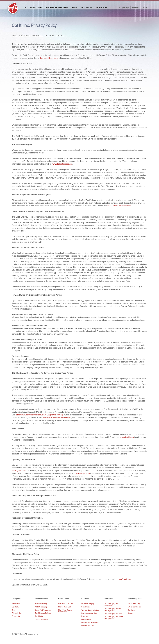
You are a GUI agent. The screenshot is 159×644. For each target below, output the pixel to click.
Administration (86, 619)
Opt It (13, 9)
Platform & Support (88, 625)
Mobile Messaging (88, 604)
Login (145, 8)
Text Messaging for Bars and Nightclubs (113, 610)
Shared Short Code (65, 607)
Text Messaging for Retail (113, 614)
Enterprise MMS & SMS (57, 8)
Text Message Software (43, 613)
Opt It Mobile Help (134, 604)
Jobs (14, 610)
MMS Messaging (41, 607)
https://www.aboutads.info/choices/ (57, 418)
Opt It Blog (16, 607)
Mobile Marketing (41, 604)
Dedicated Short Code (66, 604)
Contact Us (101, 8)
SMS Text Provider (42, 619)
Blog (74, 8)
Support (136, 8)
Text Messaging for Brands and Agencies (114, 618)
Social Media (86, 607)
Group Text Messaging (43, 610)
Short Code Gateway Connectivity (65, 611)
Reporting (85, 616)
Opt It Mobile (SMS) (33, 8)
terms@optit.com (127, 437)
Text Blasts (39, 616)
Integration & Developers (90, 622)
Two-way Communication (90, 610)
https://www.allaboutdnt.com (119, 206)
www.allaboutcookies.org (62, 164)
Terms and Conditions (49, 58)
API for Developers (134, 607)
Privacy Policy (17, 613)
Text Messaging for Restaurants (111, 605)
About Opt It (16, 604)
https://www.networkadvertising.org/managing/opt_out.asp (40, 415)
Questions (131, 610)
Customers (86, 8)
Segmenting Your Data (89, 613)
